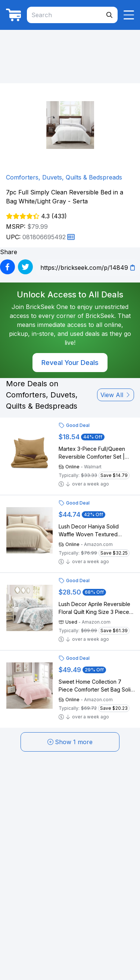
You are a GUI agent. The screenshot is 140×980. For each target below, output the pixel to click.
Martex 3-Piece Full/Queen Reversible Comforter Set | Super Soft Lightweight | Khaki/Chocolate (92, 453)
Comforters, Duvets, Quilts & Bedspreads (64, 177)
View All (116, 395)
